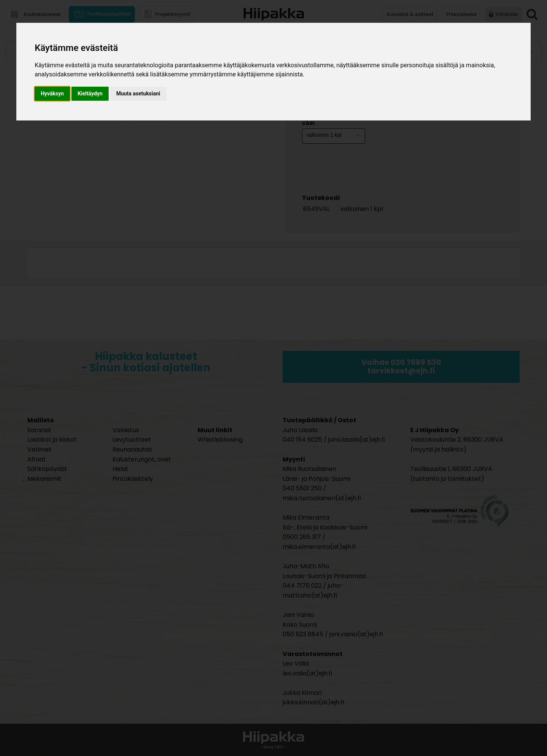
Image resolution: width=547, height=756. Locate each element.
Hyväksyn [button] (52, 94)
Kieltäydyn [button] (90, 94)
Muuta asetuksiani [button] (138, 94)
